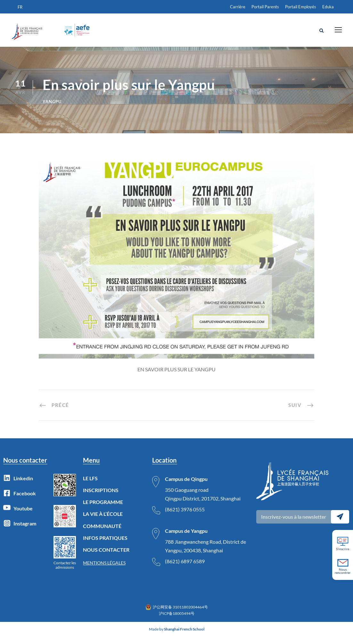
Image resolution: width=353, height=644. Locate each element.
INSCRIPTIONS (101, 498)
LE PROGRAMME (103, 510)
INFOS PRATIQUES (105, 545)
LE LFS (90, 486)
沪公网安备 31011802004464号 (180, 614)
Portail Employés (301, 7)
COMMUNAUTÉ (102, 533)
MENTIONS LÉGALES (104, 570)
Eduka (328, 7)
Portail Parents (265, 7)
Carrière (238, 7)
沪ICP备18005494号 (177, 621)
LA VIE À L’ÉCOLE (103, 521)
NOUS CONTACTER (106, 557)
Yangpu (52, 109)
